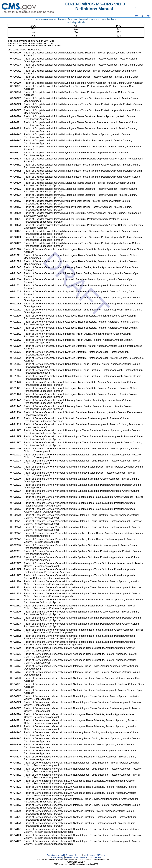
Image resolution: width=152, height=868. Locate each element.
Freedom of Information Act (77, 857)
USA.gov (101, 855)
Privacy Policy (57, 857)
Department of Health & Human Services (64, 855)
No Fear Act (96, 857)
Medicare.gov (90, 855)
